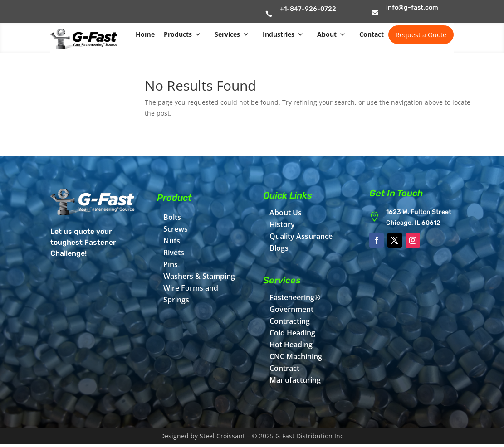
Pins (171, 264)
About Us (286, 213)
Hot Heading (291, 345)
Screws (176, 229)
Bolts (172, 217)
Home (145, 34)
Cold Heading (292, 333)
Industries (283, 34)
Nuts (172, 241)
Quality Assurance (301, 236)
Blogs (279, 248)
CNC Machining (296, 356)
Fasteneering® (295, 297)
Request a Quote (421, 35)
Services (232, 34)
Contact (372, 34)
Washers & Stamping (199, 276)
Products (182, 34)
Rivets (174, 253)
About (331, 34)
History (282, 224)
